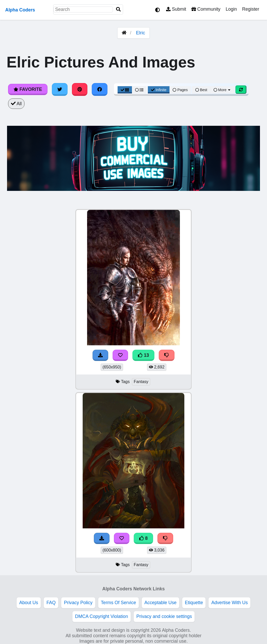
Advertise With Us (229, 603)
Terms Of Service (119, 603)
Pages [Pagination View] (180, 90)
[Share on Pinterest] (80, 89)
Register (251, 9)
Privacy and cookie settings (164, 616)
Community (206, 9)
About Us (29, 603)
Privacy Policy (78, 603)
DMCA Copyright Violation (102, 616)
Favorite (28, 89)
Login (231, 9)
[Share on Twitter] (60, 89)
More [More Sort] (222, 90)
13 (143, 355)
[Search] (118, 10)
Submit (176, 9)
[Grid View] (125, 90)
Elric (141, 33)
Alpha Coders (20, 10)
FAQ (51, 603)
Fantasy (141, 382)
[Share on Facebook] (100, 89)
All (16, 104)
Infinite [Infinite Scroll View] (159, 90)
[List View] (139, 90)
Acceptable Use (160, 603)
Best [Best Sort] (201, 90)
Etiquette (194, 603)
